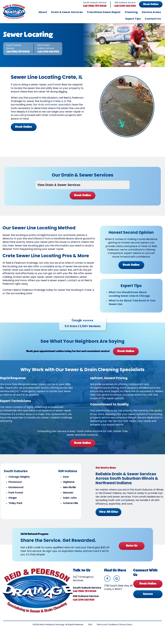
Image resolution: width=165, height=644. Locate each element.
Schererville (70, 507)
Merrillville (69, 491)
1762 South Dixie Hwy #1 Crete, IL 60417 (118, 592)
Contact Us (153, 19)
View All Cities (109, 516)
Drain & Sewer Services (67, 12)
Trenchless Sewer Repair (104, 12)
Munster (68, 496)
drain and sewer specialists (55, 106)
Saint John (70, 502)
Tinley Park (15, 507)
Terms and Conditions (107, 629)
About (43, 12)
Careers (148, 599)
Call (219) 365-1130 (125, 6)
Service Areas (151, 12)
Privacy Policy (126, 629)
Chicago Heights (19, 481)
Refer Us (131, 549)
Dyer (66, 481)
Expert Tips (133, 19)
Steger (13, 502)
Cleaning (131, 12)
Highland (69, 486)
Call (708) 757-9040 (95, 6)
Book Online (151, 4)
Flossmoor (15, 486)
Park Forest (16, 496)
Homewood (16, 491)
